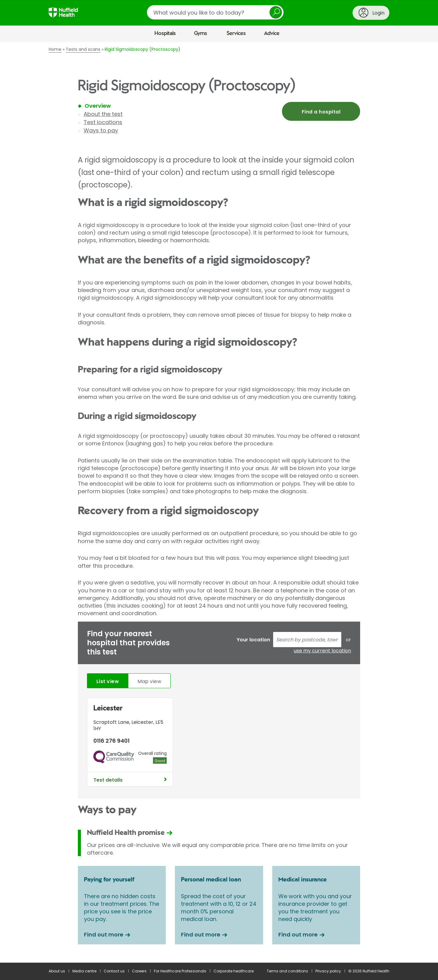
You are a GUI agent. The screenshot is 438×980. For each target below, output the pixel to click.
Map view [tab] (149, 681)
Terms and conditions (287, 971)
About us (57, 971)
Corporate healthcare (234, 971)
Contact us (114, 971)
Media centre (84, 971)
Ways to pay (101, 130)
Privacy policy (328, 971)
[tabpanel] (219, 744)
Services (236, 33)
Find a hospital (321, 112)
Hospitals (165, 33)
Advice (272, 33)
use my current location (322, 651)
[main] (219, 502)
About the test (103, 114)
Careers (139, 971)
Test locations (103, 122)
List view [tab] (108, 681)
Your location (253, 640)
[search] (215, 12)
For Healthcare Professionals (180, 971)
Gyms (201, 33)
